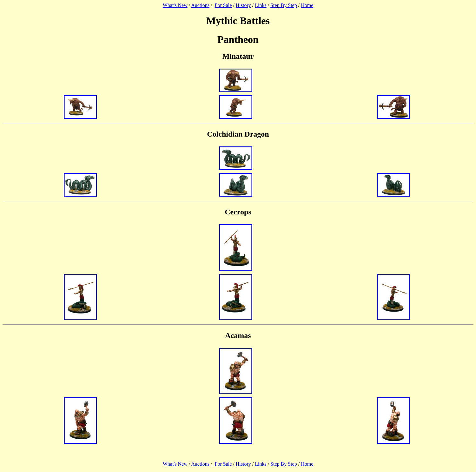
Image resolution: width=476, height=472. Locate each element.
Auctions (200, 5)
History (243, 5)
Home (307, 5)
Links (261, 5)
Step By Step (284, 5)
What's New (175, 5)
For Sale (223, 5)
